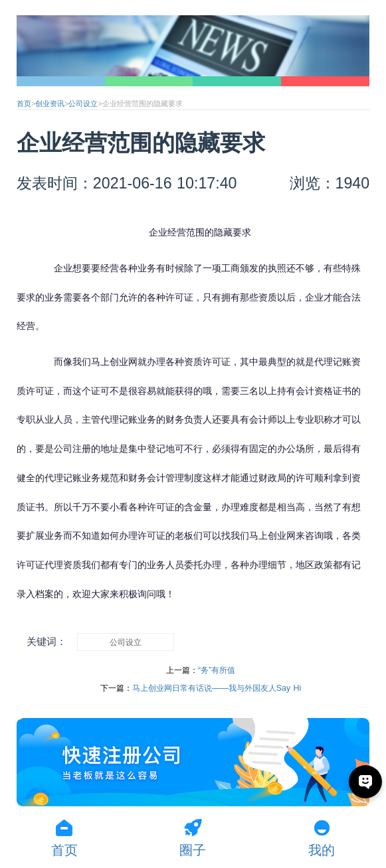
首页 (24, 104)
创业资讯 (50, 104)
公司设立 (83, 104)
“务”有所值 (217, 670)
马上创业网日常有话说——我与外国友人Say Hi (217, 688)
